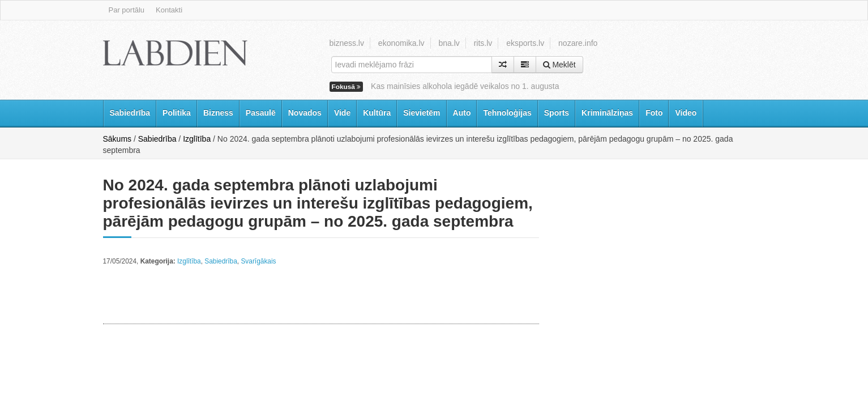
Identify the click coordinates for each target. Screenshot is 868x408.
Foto (654, 113)
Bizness (218, 113)
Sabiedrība (130, 113)
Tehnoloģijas (507, 113)
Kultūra (377, 113)
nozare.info (578, 43)
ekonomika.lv (401, 43)
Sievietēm (422, 113)
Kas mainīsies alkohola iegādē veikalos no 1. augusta (465, 86)
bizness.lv (347, 43)
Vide (342, 113)
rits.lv (483, 43)
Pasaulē (261, 113)
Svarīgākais (258, 261)
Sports (557, 113)
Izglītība (197, 139)
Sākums (117, 139)
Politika (177, 113)
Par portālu (127, 10)
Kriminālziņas (607, 113)
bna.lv (449, 43)
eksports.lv (525, 43)
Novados (305, 113)
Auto (462, 113)
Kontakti (169, 10)
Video (686, 113)
